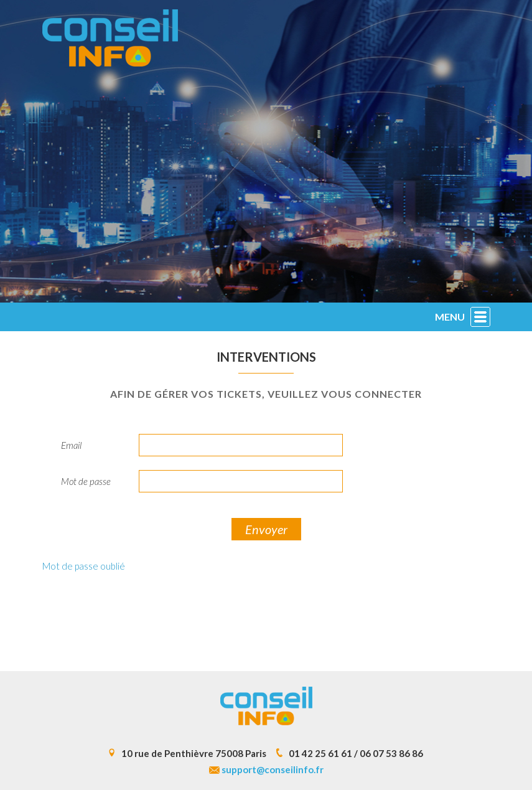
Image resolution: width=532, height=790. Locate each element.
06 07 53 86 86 (391, 753)
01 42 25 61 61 (320, 753)
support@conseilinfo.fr (273, 769)
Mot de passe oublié (84, 566)
